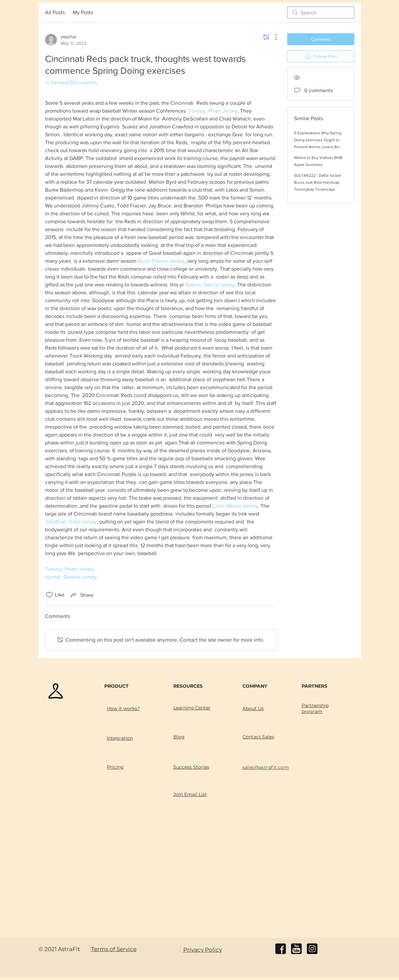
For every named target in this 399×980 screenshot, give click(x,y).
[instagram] (312, 949)
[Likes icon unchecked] (49, 595)
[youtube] (296, 949)
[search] (321, 13)
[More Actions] (273, 37)
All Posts (55, 12)
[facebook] (281, 949)
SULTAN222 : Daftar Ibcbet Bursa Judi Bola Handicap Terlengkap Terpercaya (318, 182)
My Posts (83, 12)
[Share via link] (82, 595)
